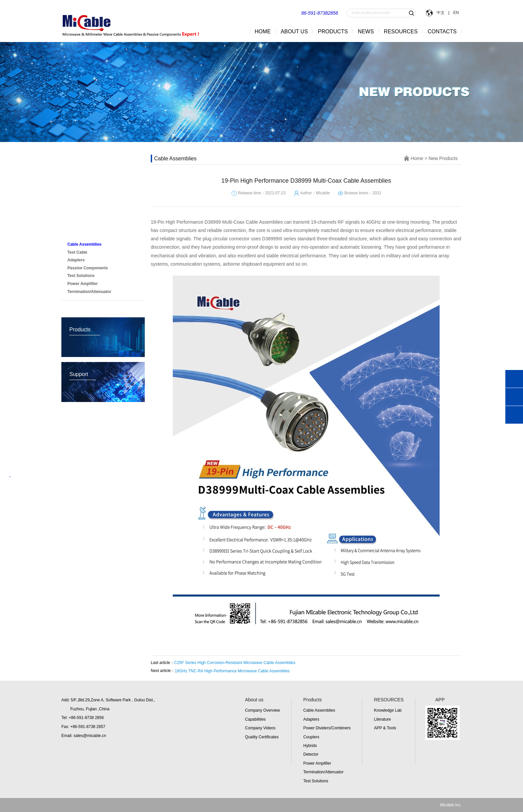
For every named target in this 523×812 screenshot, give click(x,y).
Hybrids (310, 746)
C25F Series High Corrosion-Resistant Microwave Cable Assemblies (235, 663)
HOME (263, 31)
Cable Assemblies (319, 710)
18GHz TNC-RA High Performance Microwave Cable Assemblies (232, 671)
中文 (440, 13)
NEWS (366, 31)
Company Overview (263, 710)
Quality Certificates (262, 737)
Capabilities (255, 719)
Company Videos (260, 728)
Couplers (311, 737)
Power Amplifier (317, 763)
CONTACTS (442, 31)
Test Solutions (316, 781)
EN (455, 13)
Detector (311, 754)
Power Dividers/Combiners (327, 728)
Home (417, 158)
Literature (382, 719)
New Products (86, 231)
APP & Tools (385, 728)
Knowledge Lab (388, 710)
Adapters (311, 719)
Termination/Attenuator (323, 772)
